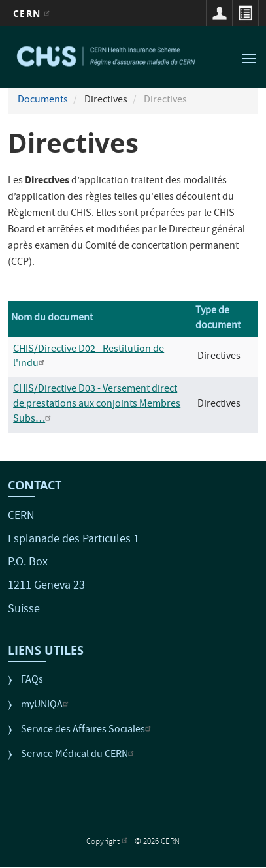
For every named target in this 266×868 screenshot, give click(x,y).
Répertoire (245, 13)
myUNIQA (46, 706)
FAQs (32, 681)
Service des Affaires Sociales (88, 731)
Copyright (108, 842)
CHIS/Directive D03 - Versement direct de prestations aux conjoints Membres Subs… (97, 405)
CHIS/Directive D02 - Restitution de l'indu (89, 357)
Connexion (219, 13)
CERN (33, 13)
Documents (43, 101)
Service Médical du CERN (79, 755)
